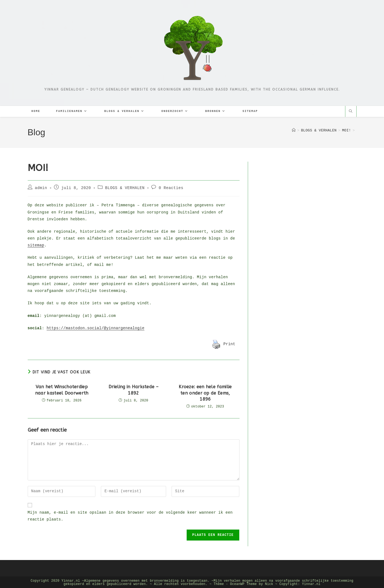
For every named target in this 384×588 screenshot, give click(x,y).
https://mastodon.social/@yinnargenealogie (96, 328)
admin (41, 188)
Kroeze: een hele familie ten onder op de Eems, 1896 (205, 392)
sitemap (36, 245)
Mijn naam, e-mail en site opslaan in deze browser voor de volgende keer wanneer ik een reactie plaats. (130, 516)
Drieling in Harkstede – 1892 (133, 389)
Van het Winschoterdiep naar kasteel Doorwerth (62, 389)
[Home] (294, 131)
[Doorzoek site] (351, 112)
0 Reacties (171, 188)
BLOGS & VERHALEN (125, 188)
